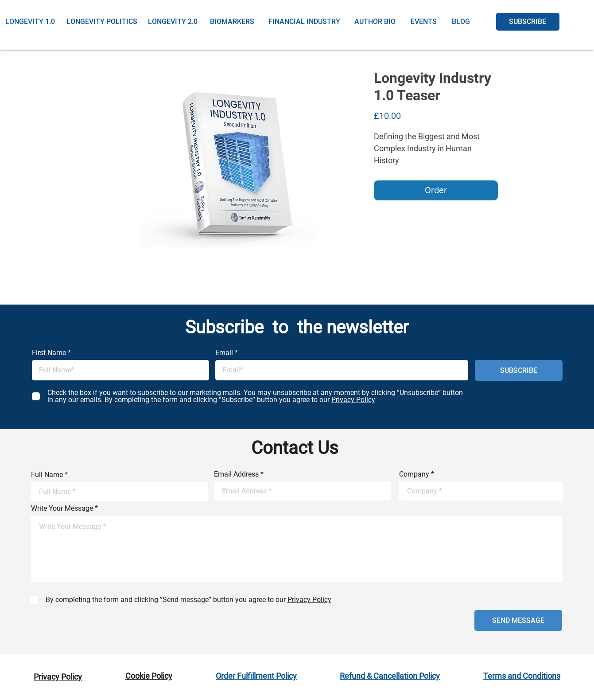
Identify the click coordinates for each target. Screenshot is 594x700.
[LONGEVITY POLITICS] (102, 22)
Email (224, 353)
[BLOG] (461, 22)
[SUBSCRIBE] (528, 22)
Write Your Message (62, 508)
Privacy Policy (58, 677)
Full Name (47, 475)
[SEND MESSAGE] (518, 620)
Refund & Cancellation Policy (390, 676)
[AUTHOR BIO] (375, 22)
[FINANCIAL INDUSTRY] (304, 22)
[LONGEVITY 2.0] (173, 22)
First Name (49, 353)
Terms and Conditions (522, 676)
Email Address (236, 474)
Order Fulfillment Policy (256, 676)
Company (414, 474)
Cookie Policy (149, 676)
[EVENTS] (424, 22)
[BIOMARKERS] (232, 22)
